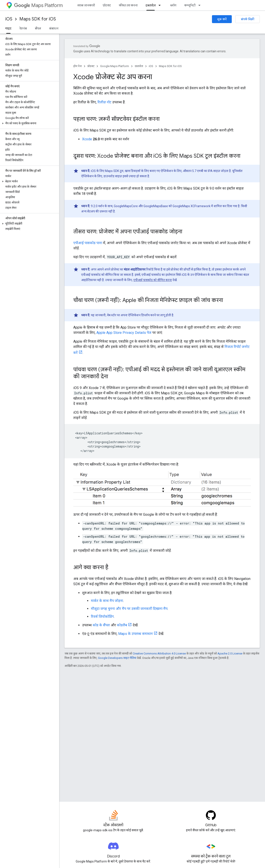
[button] (29, 123)
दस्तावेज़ (139, 66)
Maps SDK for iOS (38, 19)
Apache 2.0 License (230, 653)
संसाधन (54, 28)
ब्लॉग (173, 5)
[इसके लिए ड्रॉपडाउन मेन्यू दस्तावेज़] (161, 5)
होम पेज (77, 66)
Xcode (87, 139)
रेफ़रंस (23, 28)
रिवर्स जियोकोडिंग (102, 617)
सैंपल (38, 28)
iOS (9, 19)
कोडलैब (122, 625)
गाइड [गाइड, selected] (8, 28)
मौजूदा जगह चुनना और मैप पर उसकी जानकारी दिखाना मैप (129, 609)
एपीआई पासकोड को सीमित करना (153, 280)
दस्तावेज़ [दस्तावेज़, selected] (151, 5)
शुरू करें (222, 19)
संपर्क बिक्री (248, 19)
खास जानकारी (86, 5)
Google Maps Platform (115, 66)
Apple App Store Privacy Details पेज (124, 333)
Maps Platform (38, 5)
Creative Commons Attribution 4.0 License (159, 653)
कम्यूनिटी (190, 5)
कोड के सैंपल (101, 625)
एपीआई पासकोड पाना (88, 243)
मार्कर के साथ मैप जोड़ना (107, 601)
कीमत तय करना (128, 5)
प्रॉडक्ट (107, 5)
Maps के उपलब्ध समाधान (135, 634)
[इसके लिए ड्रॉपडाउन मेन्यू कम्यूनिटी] (201, 5)
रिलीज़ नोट (104, 102)
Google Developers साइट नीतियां (117, 658)
